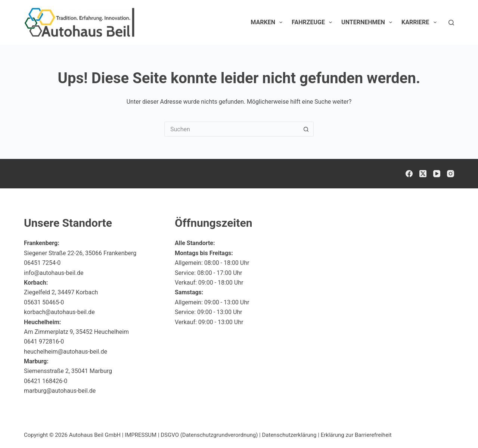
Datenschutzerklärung (289, 435)
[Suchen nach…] (232, 129)
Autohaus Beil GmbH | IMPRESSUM (113, 435)
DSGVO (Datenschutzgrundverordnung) (209, 435)
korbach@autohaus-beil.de (59, 312)
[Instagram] (451, 174)
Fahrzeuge (313, 22)
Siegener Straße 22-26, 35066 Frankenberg (80, 253)
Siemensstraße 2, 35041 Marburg (68, 371)
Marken (268, 22)
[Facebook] (409, 174)
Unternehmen (368, 22)
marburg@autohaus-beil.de (60, 391)
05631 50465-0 (44, 302)
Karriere (420, 22)
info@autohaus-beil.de (54, 273)
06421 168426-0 (46, 381)
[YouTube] (437, 174)
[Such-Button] (306, 129)
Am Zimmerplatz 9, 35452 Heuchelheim (76, 332)
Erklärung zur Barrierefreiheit (356, 435)
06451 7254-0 (42, 263)
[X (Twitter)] (423, 174)
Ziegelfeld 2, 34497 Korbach (61, 292)
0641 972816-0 (44, 342)
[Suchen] (451, 23)
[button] (454, 427)
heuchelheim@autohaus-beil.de (66, 352)
